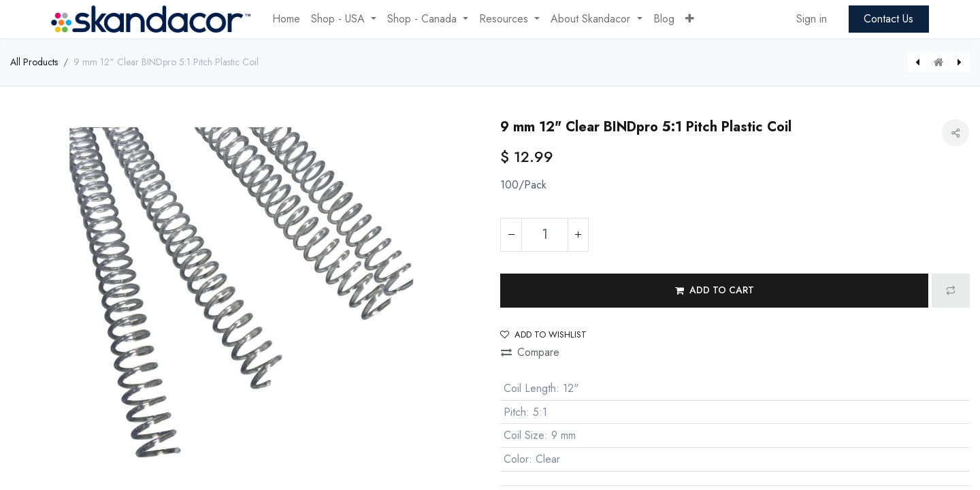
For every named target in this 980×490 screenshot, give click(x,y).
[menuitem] (286, 19)
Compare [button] (530, 352)
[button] (690, 19)
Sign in (812, 19)
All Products (34, 62)
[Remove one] (511, 235)
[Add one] (578, 235)
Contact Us (888, 19)
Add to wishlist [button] (543, 334)
